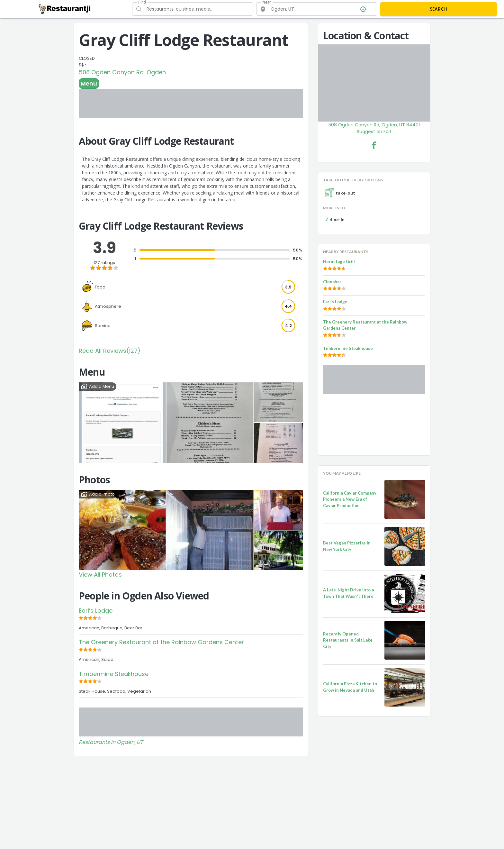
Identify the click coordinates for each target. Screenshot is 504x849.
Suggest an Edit (374, 132)
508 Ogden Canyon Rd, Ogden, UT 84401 (374, 125)
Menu (89, 83)
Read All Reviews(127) (110, 351)
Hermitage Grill (339, 261)
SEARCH (439, 9)
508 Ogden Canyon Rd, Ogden (122, 72)
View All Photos (100, 575)
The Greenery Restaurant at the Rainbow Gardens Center (161, 642)
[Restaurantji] (65, 9)
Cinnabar (332, 282)
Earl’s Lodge (96, 611)
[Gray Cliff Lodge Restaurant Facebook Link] (374, 145)
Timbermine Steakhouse (114, 674)
